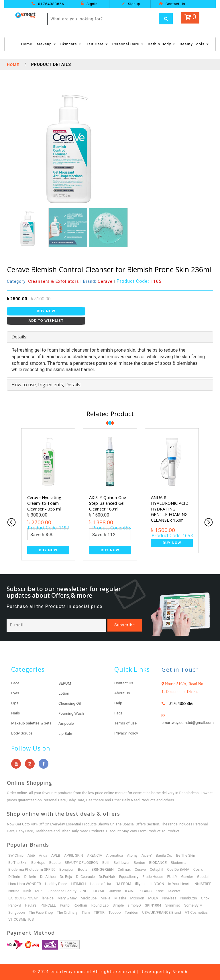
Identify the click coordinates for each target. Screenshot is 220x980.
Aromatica (116, 855)
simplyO (149, 905)
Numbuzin (191, 898)
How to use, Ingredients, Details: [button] (46, 385)
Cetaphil (159, 870)
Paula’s (44, 905)
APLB (56, 855)
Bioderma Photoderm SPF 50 (32, 870)
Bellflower (123, 863)
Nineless (172, 898)
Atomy (134, 855)
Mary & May (68, 898)
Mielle (107, 898)
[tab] (110, 337)
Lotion (64, 693)
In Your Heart (197, 884)
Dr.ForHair (108, 877)
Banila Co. (166, 855)
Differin (14, 877)
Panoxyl (27, 905)
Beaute (56, 863)
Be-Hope (39, 863)
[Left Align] (166, 19)
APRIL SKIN (75, 855)
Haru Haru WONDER (41, 884)
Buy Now (46, 311)
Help (118, 703)
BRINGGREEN (104, 870)
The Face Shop (65, 912)
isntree (36, 891)
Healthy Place (73, 884)
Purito (78, 905)
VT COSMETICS (48, 920)
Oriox (13, 905)
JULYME (122, 891)
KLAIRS (170, 891)
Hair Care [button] (97, 44)
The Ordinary (92, 912)
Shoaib (180, 972)
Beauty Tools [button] (194, 44)
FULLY (175, 877)
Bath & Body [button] (161, 44)
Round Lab (114, 905)
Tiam (110, 912)
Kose (184, 891)
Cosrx (201, 870)
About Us (122, 693)
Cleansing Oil (70, 704)
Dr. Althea (48, 877)
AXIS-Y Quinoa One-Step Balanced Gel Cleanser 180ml (109, 503)
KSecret (199, 891)
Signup (130, 4)
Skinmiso (188, 905)
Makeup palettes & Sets (32, 723)
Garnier (190, 877)
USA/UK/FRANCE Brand (188, 912)
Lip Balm (66, 734)
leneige (48, 898)
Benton (141, 863)
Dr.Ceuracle (87, 877)
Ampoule (66, 724)
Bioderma (181, 863)
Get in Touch (181, 670)
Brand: (99, 281)
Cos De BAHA (181, 870)
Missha (122, 898)
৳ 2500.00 (17, 299)
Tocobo (140, 912)
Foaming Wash (72, 714)
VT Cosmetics (20, 920)
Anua (44, 855)
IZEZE (62, 891)
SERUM (65, 683)
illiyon (158, 884)
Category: (43, 281)
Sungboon (41, 912)
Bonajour (68, 870)
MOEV (156, 898)
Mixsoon (139, 898)
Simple (133, 905)
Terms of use (126, 723)
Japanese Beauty (86, 891)
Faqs (119, 713)
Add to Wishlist (46, 321)
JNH (107, 891)
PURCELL (61, 905)
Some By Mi (18, 912)
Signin (89, 4)
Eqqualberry (131, 877)
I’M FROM (141, 884)
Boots (84, 870)
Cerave (142, 870)
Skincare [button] (71, 44)
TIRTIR (124, 912)
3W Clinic (16, 855)
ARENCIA (96, 855)
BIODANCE (160, 863)
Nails (16, 713)
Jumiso (139, 891)
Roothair (94, 905)
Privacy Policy (127, 733)
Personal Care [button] (128, 44)
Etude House (155, 877)
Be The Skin (188, 855)
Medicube (90, 898)
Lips (15, 703)
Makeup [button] (46, 44)
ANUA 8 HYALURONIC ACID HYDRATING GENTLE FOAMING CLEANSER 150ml (170, 509)
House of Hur (118, 884)
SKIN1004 (168, 905)
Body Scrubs (22, 733)
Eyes (15, 693)
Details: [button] (19, 337)
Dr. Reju (67, 877)
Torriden (157, 912)
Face (15, 683)
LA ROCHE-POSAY (23, 898)
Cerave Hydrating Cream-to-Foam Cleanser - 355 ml (45, 503)
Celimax (126, 870)
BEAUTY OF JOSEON (82, 863)
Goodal (14, 884)
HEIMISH (95, 884)
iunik (50, 891)
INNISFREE (17, 891)
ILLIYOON (175, 884)
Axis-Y (149, 855)
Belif (107, 863)
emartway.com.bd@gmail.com (189, 723)
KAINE (154, 891)
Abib (32, 855)
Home (26, 44)
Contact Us (172, 4)
